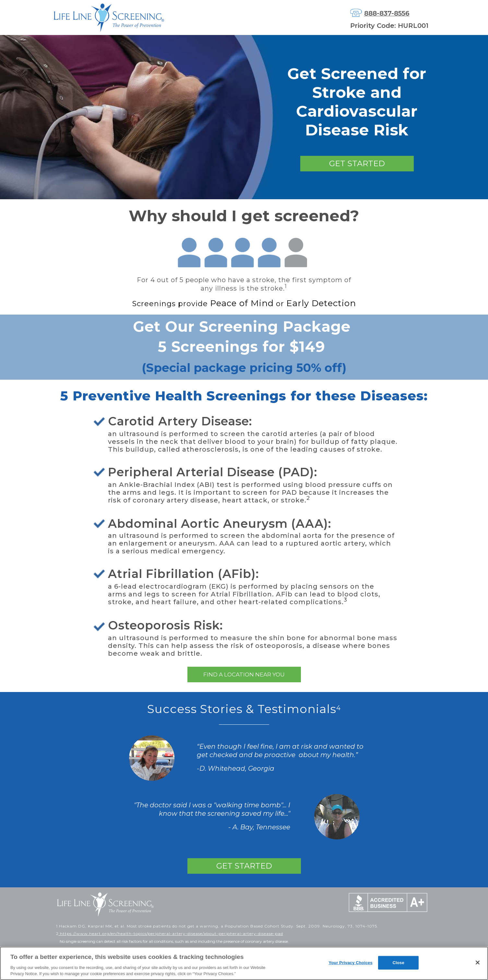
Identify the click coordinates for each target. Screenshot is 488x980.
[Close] (478, 963)
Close (399, 963)
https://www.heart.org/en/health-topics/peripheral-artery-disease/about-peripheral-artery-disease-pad (171, 934)
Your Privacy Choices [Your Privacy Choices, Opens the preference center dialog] (350, 963)
